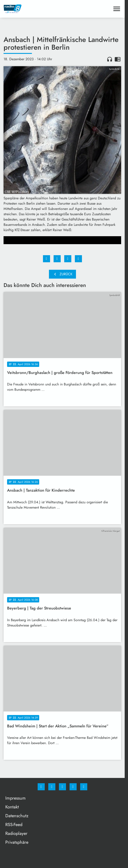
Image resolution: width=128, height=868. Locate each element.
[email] (84, 787)
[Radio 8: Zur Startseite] (33, 9)
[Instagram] (52, 787)
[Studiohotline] (73, 787)
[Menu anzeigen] (117, 9)
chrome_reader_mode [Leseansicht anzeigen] (118, 59)
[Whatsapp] (62, 787)
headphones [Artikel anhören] (110, 59)
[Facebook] (41, 787)
